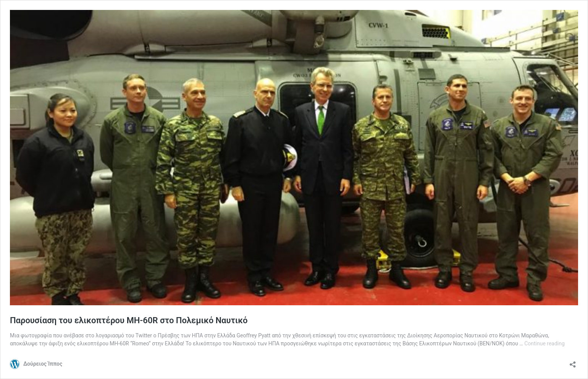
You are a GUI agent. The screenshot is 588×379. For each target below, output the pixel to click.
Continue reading (544, 343)
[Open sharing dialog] (573, 362)
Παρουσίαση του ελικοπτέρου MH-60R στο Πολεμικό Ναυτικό (129, 320)
